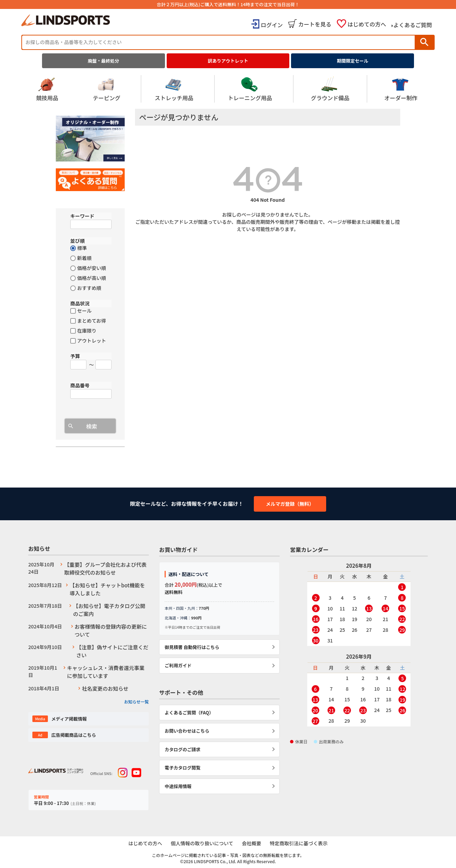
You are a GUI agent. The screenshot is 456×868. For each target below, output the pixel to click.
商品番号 (80, 385)
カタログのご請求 (183, 749)
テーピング (106, 89)
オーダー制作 (401, 89)
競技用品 (47, 89)
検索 (424, 42)
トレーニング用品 (250, 89)
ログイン (272, 25)
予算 (75, 356)
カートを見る (315, 24)
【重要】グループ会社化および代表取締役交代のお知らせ (105, 568)
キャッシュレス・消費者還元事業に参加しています (106, 672)
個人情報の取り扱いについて (202, 844)
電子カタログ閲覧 (183, 768)
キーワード (82, 216)
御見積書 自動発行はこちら (192, 647)
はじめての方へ (367, 24)
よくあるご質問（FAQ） (189, 713)
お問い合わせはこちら (187, 731)
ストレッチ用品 (174, 89)
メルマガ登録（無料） (290, 504)
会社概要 (252, 844)
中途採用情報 (178, 786)
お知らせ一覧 (136, 702)
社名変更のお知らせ (105, 688)
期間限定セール (353, 61)
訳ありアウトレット (228, 61)
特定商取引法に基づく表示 (299, 844)
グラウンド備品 (330, 89)
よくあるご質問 (413, 25)
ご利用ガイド (178, 665)
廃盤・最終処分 (103, 61)
